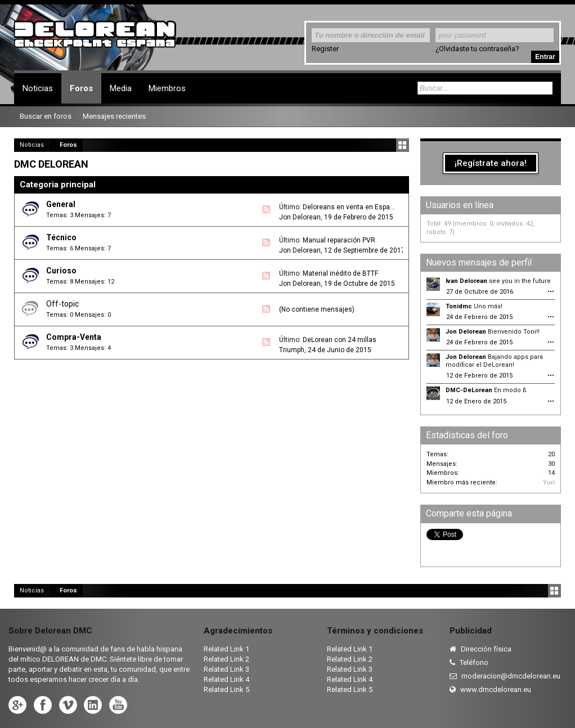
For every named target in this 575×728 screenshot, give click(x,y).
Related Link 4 (226, 679)
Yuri (549, 482)
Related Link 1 (226, 649)
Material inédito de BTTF (340, 273)
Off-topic (62, 304)
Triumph (292, 350)
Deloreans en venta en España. (351, 207)
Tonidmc (459, 306)
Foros (81, 88)
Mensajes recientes (114, 116)
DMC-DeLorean (469, 390)
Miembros (167, 88)
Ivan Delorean (466, 281)
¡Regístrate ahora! (491, 163)
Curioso (61, 271)
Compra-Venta (74, 337)
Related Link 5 (226, 689)
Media (121, 88)
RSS (266, 209)
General (61, 204)
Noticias (38, 88)
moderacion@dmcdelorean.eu (505, 676)
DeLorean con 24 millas (340, 340)
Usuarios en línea (460, 205)
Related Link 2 (226, 659)
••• (551, 292)
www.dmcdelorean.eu (490, 689)
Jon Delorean (300, 217)
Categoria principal (58, 185)
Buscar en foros (46, 116)
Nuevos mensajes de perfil (479, 262)
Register (325, 49)
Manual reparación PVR (339, 240)
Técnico (61, 237)
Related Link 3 (226, 669)
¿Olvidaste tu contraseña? (477, 49)
